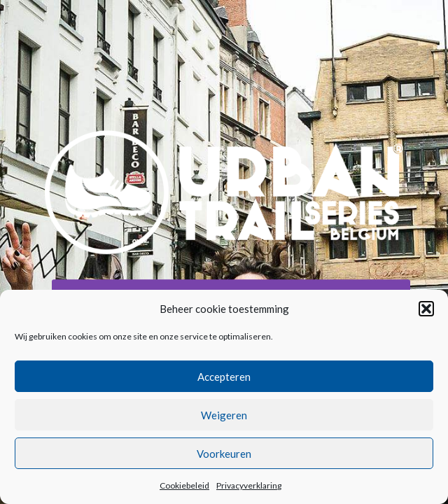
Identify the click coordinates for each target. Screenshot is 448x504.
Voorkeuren (224, 454)
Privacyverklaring (249, 485)
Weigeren (224, 415)
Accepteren (224, 377)
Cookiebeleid (184, 485)
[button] (426, 309)
